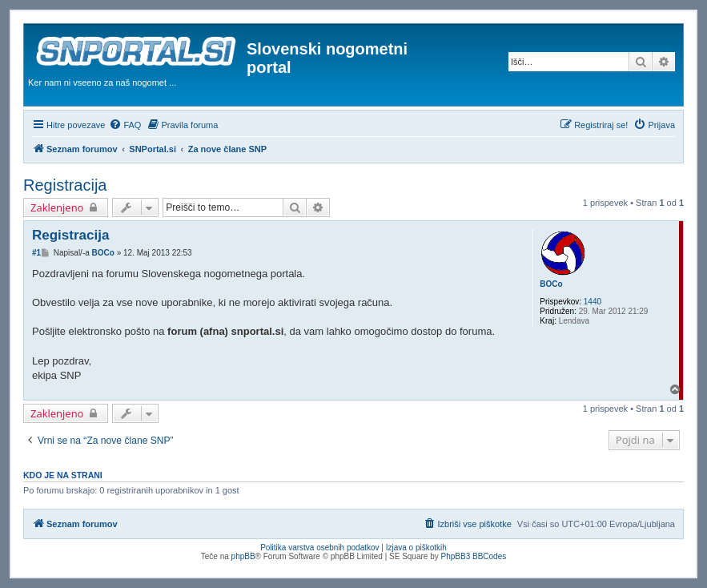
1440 (593, 302)
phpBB (243, 556)
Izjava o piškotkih (416, 548)
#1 (36, 253)
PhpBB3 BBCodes (474, 556)
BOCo (551, 284)
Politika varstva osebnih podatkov (319, 548)
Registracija (65, 185)
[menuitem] (125, 125)
